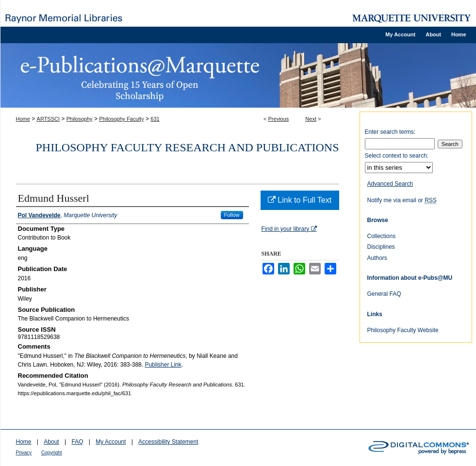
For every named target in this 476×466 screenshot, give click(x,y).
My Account (111, 442)
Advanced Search (390, 184)
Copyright (52, 453)
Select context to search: (397, 156)
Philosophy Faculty (121, 119)
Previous (279, 119)
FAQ (77, 442)
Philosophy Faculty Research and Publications (188, 147)
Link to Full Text (300, 200)
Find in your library (289, 229)
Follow (232, 215)
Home (23, 119)
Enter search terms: (390, 132)
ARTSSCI (48, 119)
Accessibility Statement (168, 442)
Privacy (24, 453)
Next (311, 119)
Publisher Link (163, 365)
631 (155, 119)
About (51, 442)
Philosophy (80, 119)
